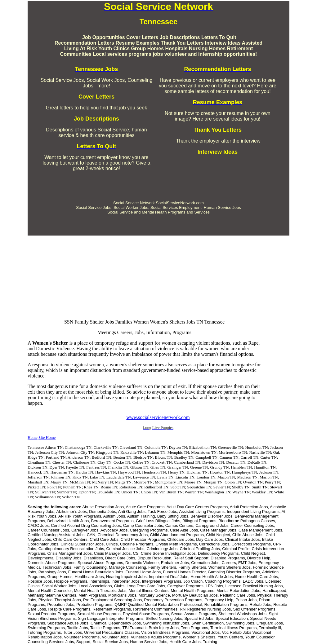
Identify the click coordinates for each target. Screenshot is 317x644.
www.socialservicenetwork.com (158, 417)
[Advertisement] (158, 181)
